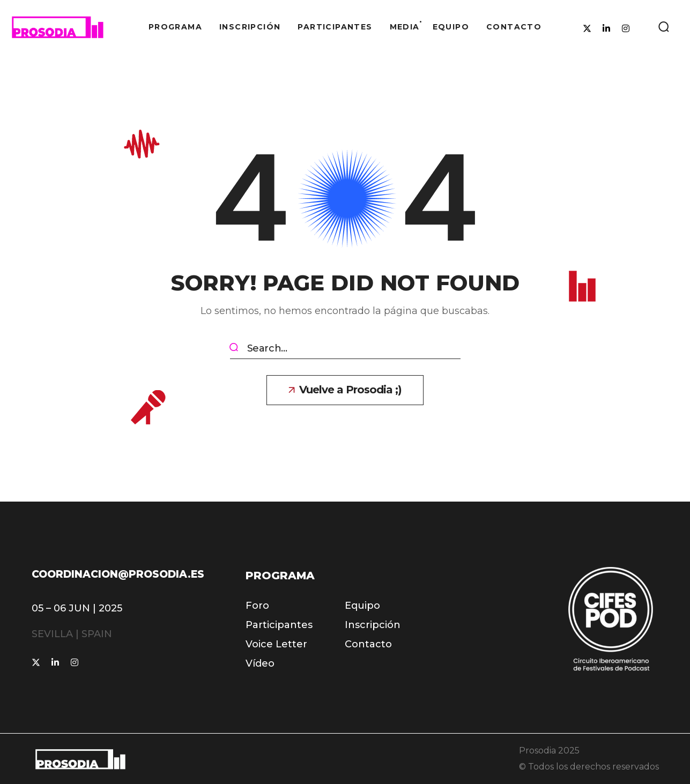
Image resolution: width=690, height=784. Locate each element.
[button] (663, 27)
